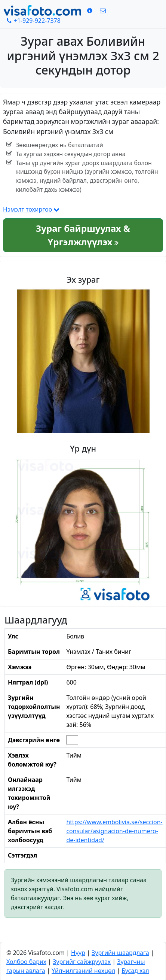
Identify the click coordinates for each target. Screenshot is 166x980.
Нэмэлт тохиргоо (31, 209)
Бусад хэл (135, 971)
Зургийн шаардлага (120, 953)
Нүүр (78, 953)
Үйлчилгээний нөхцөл (83, 971)
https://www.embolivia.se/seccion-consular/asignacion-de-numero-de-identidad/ (114, 831)
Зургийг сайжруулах (82, 962)
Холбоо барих (26, 962)
